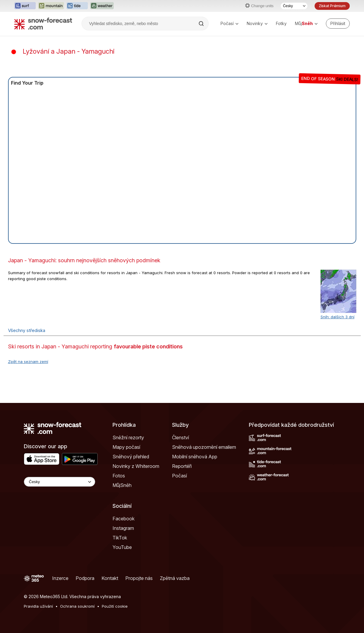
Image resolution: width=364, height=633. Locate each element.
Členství (181, 437)
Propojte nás (139, 578)
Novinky (257, 23)
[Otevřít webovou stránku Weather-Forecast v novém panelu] (102, 6)
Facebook (124, 519)
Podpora (85, 578)
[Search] (202, 24)
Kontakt (110, 578)
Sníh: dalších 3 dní (338, 317)
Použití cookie (115, 606)
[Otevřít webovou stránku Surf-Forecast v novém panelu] (25, 6)
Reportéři (182, 466)
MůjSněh (122, 485)
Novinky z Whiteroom (136, 466)
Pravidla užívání (38, 606)
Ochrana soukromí (77, 606)
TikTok (120, 538)
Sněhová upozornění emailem (204, 447)
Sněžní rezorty (128, 437)
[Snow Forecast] (43, 24)
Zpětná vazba (175, 578)
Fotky (281, 23)
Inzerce (60, 578)
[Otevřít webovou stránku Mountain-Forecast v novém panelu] (51, 6)
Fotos (119, 476)
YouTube (122, 547)
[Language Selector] (60, 482)
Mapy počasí (126, 447)
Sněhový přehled (131, 457)
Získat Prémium (332, 6)
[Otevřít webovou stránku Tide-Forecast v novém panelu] (77, 6)
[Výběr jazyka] (294, 6)
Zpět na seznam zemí (28, 362)
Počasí (229, 23)
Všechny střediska (27, 330)
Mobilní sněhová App (195, 457)
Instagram (123, 528)
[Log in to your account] (338, 24)
